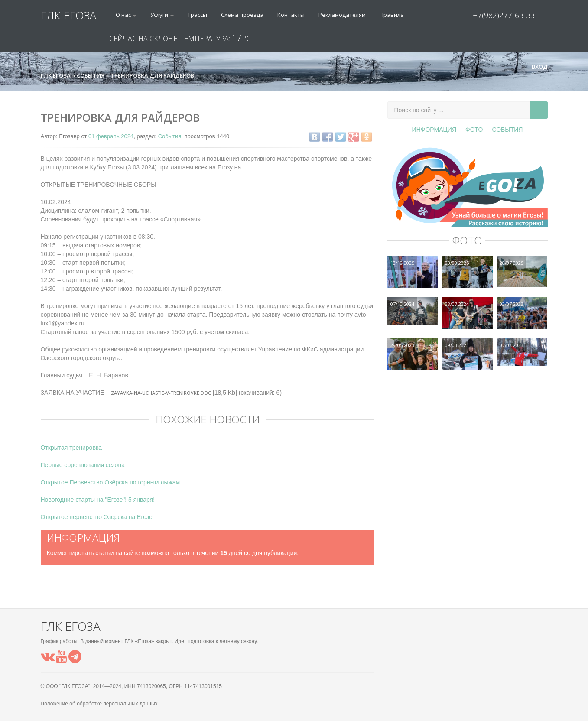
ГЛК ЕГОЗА (68, 15)
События (170, 136)
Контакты (291, 15)
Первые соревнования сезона (83, 465)
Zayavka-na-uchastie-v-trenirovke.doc (161, 393)
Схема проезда (242, 15)
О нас (126, 15)
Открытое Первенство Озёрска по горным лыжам (110, 482)
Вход (536, 67)
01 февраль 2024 (111, 136)
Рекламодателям (342, 15)
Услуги (162, 15)
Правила (392, 15)
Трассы (197, 15)
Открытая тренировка (71, 448)
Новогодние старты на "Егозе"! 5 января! (98, 500)
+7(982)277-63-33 (504, 15)
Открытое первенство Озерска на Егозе (97, 517)
